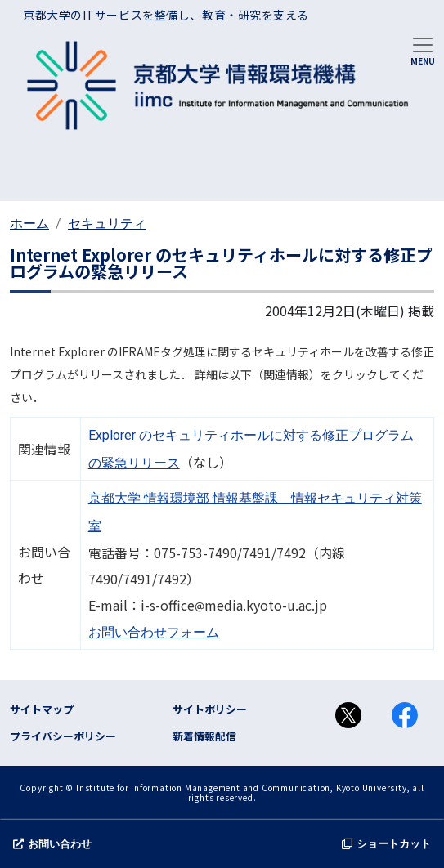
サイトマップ (42, 709)
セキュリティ (107, 224)
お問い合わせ (52, 844)
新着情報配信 (204, 736)
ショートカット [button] (386, 844)
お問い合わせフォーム (154, 632)
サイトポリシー (210, 709)
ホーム (29, 224)
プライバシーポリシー (63, 736)
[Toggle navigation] (423, 50)
